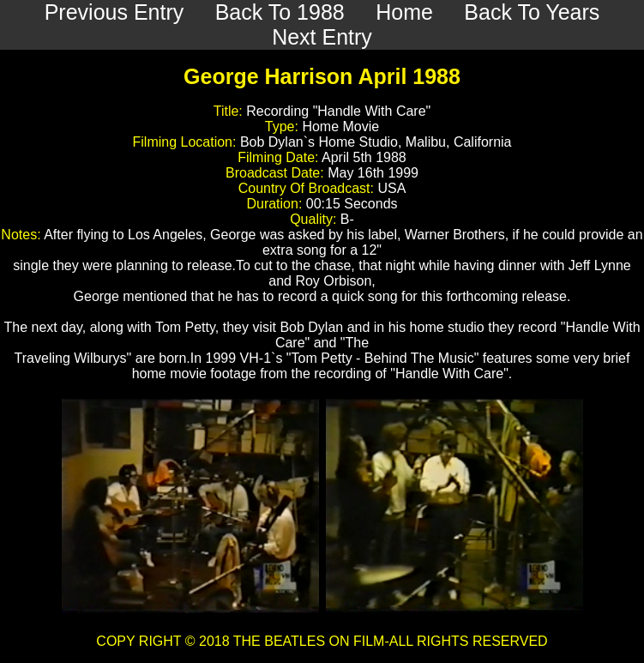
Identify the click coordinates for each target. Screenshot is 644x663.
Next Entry (322, 37)
